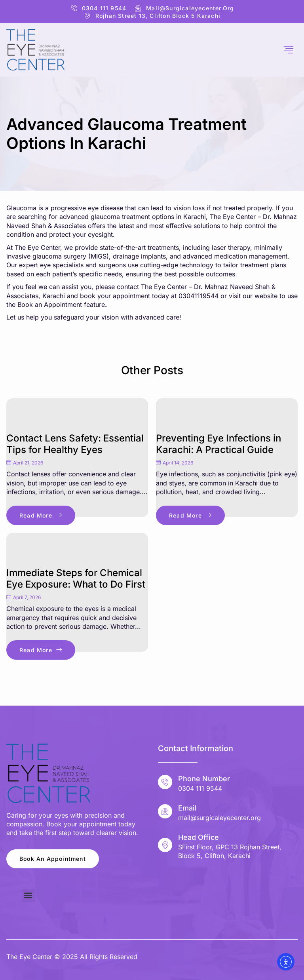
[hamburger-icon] (289, 50)
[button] (28, 895)
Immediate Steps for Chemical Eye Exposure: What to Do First (76, 578)
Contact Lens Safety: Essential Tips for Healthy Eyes (75, 444)
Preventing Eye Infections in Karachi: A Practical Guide (218, 444)
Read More (41, 515)
